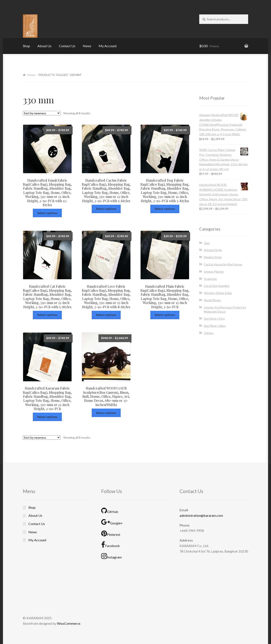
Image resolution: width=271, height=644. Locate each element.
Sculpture (210, 279)
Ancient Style (213, 250)
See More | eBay (215, 326)
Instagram (111, 556)
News (87, 46)
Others (209, 333)
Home (31, 75)
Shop (26, 46)
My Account (108, 46)
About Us (44, 46)
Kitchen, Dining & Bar (218, 293)
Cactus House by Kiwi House (223, 264)
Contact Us (67, 46)
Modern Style (213, 257)
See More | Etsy (214, 319)
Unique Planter (214, 272)
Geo (207, 243)
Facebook (111, 545)
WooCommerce (69, 623)
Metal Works (212, 300)
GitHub (110, 511)
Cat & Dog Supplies (217, 286)
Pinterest (111, 533)
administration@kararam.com (201, 515)
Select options (47, 213)
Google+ (112, 522)
